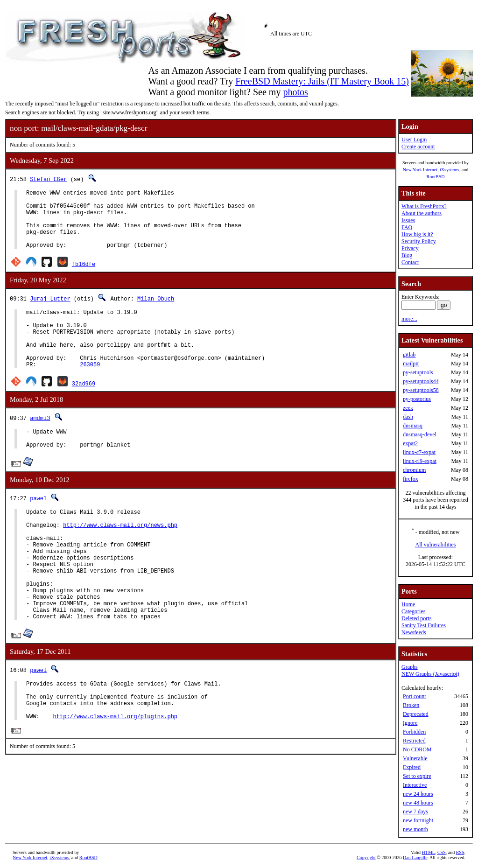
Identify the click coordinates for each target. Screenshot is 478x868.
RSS (460, 852)
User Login (414, 140)
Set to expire (417, 776)
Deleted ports (416, 618)
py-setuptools (418, 372)
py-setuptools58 (421, 390)
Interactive (415, 785)
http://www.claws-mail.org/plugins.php (115, 778)
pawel (38, 528)
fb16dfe (84, 276)
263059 (90, 389)
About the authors (422, 213)
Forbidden (414, 732)
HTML (429, 852)
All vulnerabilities (436, 545)
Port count (415, 696)
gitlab (409, 355)
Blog (407, 255)
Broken (411, 705)
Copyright (366, 857)
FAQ (407, 227)
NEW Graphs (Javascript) (430, 674)
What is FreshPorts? (424, 206)
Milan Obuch (156, 311)
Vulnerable (415, 758)
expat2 (410, 443)
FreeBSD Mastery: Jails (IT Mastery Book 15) (322, 81)
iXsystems (450, 170)
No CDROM (417, 749)
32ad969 (84, 409)
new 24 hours (418, 794)
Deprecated (416, 714)
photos (295, 92)
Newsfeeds (414, 632)
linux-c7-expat (419, 452)
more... (409, 319)
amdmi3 (40, 443)
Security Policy (419, 241)
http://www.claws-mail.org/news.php (120, 558)
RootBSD (436, 177)
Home (408, 604)
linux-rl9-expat (420, 461)
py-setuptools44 (421, 381)
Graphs (410, 667)
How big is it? (417, 234)
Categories (413, 611)
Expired (412, 767)
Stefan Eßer (48, 179)
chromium (414, 470)
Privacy (410, 248)
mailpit (411, 364)
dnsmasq (413, 426)
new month (415, 829)
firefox (411, 479)
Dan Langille (415, 857)
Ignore (410, 723)
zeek (408, 408)
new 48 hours (418, 803)
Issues (408, 220)
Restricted (414, 741)
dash (408, 417)
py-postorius (417, 399)
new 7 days (415, 812)
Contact (410, 262)
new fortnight (418, 820)
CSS (442, 852)
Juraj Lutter (50, 311)
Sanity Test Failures (424, 625)
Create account (418, 147)
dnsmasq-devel (420, 434)
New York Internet (420, 170)
